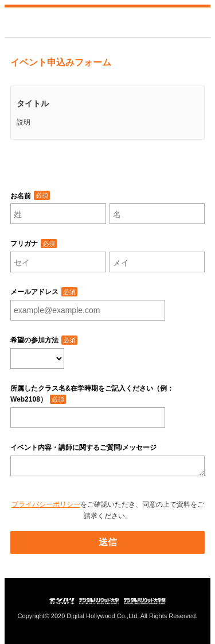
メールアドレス (34, 292)
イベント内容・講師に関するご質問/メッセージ (83, 448)
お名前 (21, 196)
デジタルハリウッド (45, 22)
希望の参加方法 (34, 340)
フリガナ (24, 244)
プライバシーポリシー (46, 504)
